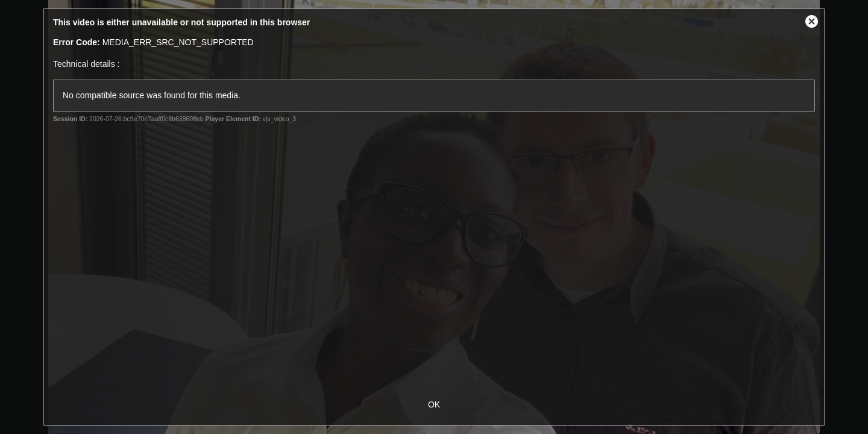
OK (434, 404)
